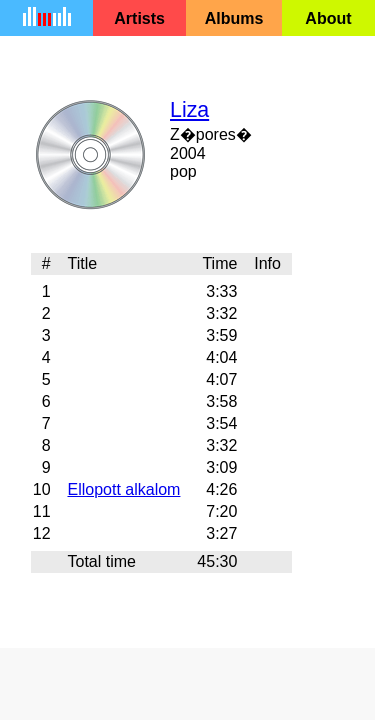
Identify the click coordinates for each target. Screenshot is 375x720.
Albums (234, 18)
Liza (189, 110)
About (328, 18)
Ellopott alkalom (123, 489)
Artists (139, 18)
